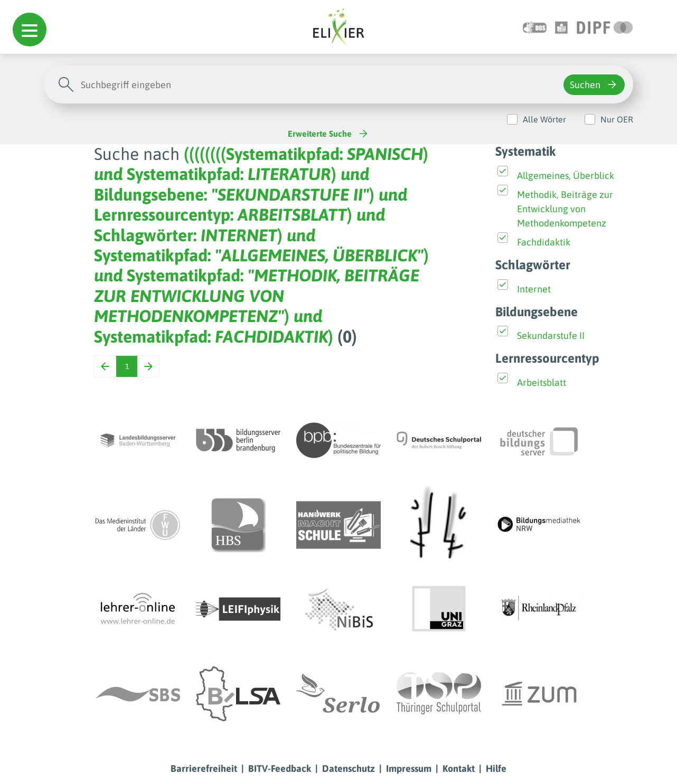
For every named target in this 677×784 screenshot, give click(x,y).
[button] (30, 30)
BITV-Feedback (280, 768)
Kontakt (459, 768)
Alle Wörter (544, 119)
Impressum (409, 768)
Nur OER (617, 119)
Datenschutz (349, 768)
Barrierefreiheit (204, 768)
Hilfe (496, 768)
